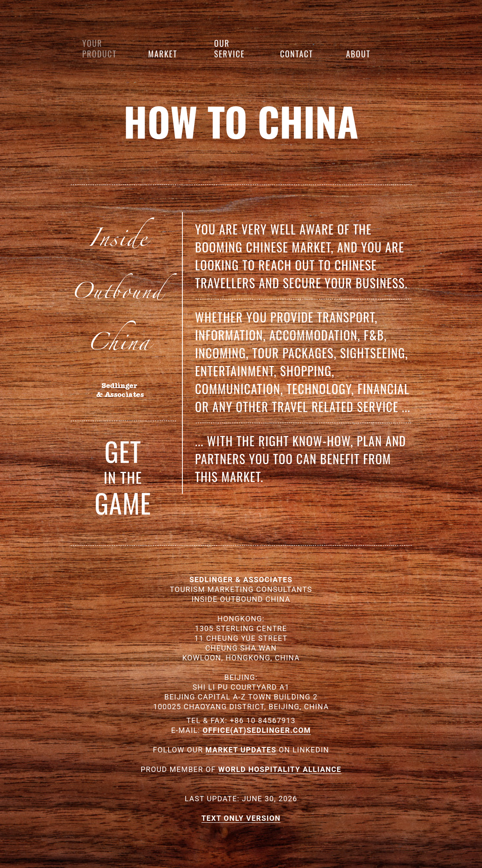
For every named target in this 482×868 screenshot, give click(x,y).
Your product (100, 48)
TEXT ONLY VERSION (241, 818)
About (358, 54)
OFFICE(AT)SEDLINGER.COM (257, 730)
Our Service (229, 48)
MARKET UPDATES (241, 750)
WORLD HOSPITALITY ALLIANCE (280, 769)
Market (163, 54)
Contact (297, 54)
